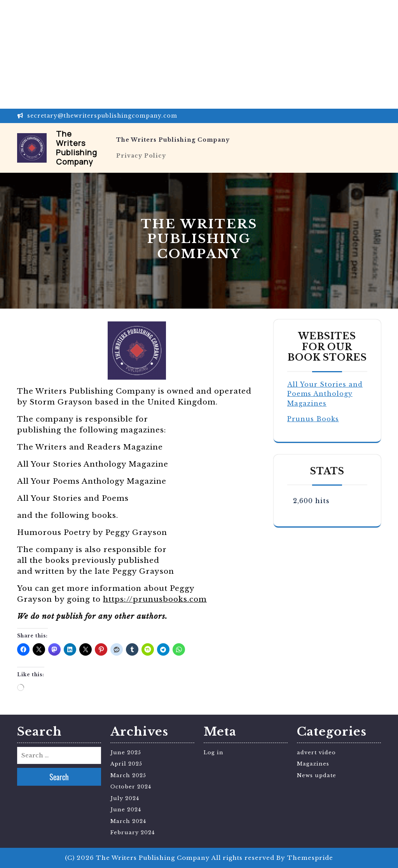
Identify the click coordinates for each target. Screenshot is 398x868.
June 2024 (126, 810)
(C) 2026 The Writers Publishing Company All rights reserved (170, 858)
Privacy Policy (141, 156)
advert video (316, 753)
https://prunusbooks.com (155, 599)
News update (317, 775)
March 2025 (128, 775)
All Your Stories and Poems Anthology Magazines (325, 394)
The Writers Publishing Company (77, 148)
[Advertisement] (199, 54)
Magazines (313, 764)
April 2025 (126, 764)
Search (59, 777)
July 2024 (125, 798)
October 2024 (131, 787)
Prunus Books (313, 419)
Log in (214, 753)
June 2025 (126, 753)
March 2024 (128, 821)
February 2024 (133, 832)
